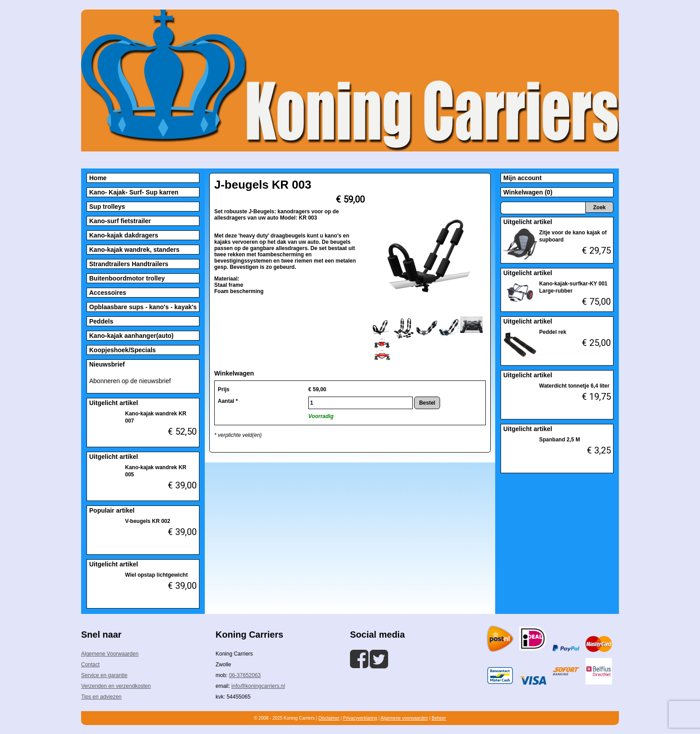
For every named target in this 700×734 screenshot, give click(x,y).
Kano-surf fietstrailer (120, 221)
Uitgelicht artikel (114, 403)
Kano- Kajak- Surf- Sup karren (134, 192)
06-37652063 (245, 675)
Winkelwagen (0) (528, 192)
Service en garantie (104, 675)
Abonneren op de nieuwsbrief (130, 381)
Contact (90, 665)
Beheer (439, 718)
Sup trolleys (107, 207)
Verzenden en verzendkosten (116, 686)
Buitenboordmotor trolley (127, 278)
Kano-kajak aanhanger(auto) (131, 336)
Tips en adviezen (101, 697)
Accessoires (108, 293)
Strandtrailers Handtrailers (129, 264)
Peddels (101, 321)
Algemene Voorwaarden (110, 654)
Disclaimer (329, 718)
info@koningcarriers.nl (258, 686)
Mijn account (523, 178)
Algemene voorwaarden (404, 718)
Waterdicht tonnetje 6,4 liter (574, 386)
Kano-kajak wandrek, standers (134, 250)
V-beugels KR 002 (148, 521)
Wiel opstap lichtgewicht (156, 575)
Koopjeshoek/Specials (123, 350)
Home (98, 178)
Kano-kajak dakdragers (124, 235)
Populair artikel (112, 510)
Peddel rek (553, 332)
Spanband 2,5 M (560, 440)
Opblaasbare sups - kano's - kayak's (143, 307)
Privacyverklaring (360, 718)
